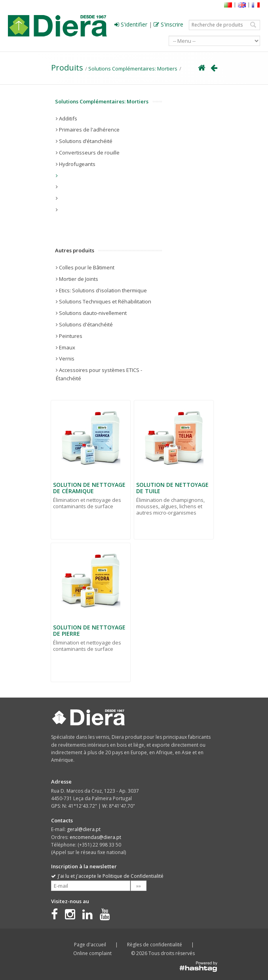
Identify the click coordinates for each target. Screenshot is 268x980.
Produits (67, 68)
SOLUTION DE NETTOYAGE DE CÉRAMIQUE (89, 488)
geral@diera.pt (84, 829)
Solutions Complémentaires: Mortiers (133, 69)
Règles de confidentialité (155, 945)
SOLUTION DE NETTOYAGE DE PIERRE (89, 631)
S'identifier (131, 24)
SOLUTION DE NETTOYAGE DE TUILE (172, 488)
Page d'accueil (90, 945)
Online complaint (92, 953)
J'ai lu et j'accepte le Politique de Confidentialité (107, 876)
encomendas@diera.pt (95, 837)
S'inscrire (168, 24)
